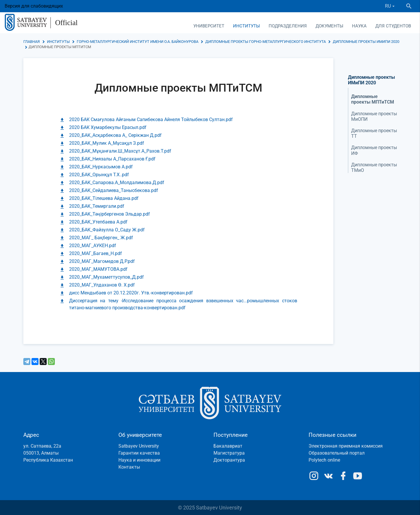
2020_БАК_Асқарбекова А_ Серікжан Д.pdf (115, 135)
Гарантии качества (139, 453)
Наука (359, 26)
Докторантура (229, 460)
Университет (209, 26)
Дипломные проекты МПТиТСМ (373, 99)
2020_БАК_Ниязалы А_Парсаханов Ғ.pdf (112, 159)
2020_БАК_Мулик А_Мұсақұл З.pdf (107, 143)
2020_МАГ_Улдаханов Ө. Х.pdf (102, 285)
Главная (32, 42)
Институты (246, 26)
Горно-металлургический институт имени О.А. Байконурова (138, 42)
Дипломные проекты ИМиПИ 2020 (366, 42)
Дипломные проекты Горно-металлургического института (266, 42)
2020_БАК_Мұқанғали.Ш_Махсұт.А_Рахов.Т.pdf (120, 151)
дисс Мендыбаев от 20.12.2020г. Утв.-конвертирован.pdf (131, 293)
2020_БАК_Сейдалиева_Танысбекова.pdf (114, 190)
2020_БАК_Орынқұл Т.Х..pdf (99, 175)
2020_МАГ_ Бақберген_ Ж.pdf (101, 238)
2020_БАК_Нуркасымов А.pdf (101, 167)
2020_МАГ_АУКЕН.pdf (93, 246)
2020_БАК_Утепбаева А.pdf (98, 222)
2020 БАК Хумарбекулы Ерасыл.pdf (108, 127)
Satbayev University (139, 446)
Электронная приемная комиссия (346, 446)
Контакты (129, 467)
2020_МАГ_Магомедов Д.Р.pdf (102, 261)
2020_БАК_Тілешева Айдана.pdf (104, 198)
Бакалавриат (228, 446)
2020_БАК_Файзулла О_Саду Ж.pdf (107, 230)
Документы (329, 26)
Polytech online (324, 460)
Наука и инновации (139, 460)
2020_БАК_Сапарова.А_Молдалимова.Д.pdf (117, 183)
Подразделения (288, 26)
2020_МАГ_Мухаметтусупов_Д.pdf (106, 277)
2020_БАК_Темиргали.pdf (97, 206)
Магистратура (229, 453)
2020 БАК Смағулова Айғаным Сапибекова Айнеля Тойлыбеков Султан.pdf (151, 119)
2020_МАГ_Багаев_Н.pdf (96, 253)
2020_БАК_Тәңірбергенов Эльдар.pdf (110, 214)
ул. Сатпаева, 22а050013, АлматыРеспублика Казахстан (48, 453)
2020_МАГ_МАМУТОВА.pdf (98, 269)
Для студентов (393, 26)
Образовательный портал (337, 453)
